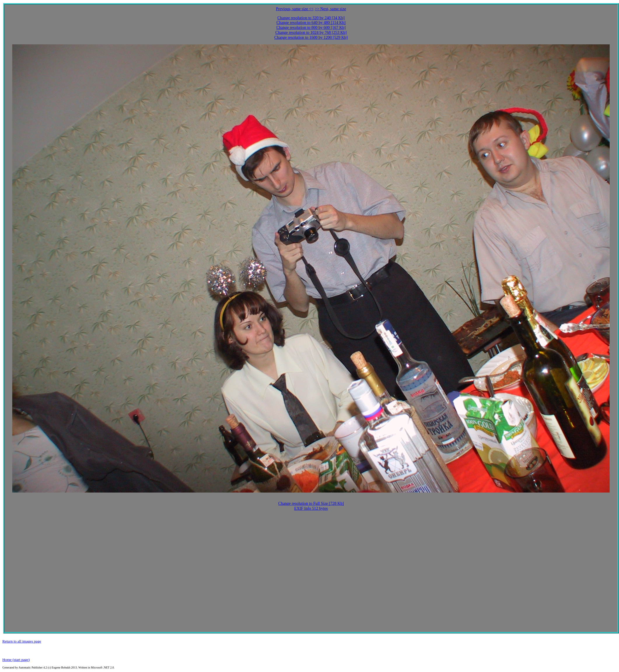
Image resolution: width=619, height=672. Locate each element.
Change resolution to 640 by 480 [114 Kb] (311, 23)
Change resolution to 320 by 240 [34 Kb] (311, 18)
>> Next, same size (331, 9)
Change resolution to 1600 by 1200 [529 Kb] (311, 37)
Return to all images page (22, 641)
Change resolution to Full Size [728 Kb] (311, 503)
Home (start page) (16, 660)
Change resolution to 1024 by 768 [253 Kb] (311, 33)
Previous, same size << (295, 9)
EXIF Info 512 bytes (311, 508)
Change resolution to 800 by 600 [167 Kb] (311, 28)
